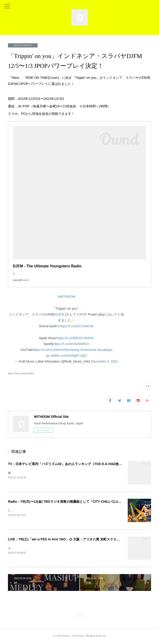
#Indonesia (88, 350)
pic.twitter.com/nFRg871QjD (66, 356)
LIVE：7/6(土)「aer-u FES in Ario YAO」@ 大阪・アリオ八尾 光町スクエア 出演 (68, 540)
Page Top (79, 618)
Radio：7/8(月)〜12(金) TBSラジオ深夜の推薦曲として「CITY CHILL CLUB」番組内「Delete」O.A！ (83, 502)
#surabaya (105, 350)
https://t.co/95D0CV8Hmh (75, 338)
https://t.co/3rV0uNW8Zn (71, 344)
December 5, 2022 (104, 361)
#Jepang (73, 350)
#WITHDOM (66, 297)
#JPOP (82, 314)
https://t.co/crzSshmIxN (50, 350)
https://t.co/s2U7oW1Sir (77, 326)
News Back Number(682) (21, 373)
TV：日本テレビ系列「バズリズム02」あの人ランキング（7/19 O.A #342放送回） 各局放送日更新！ (82, 464)
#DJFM (59, 314)
